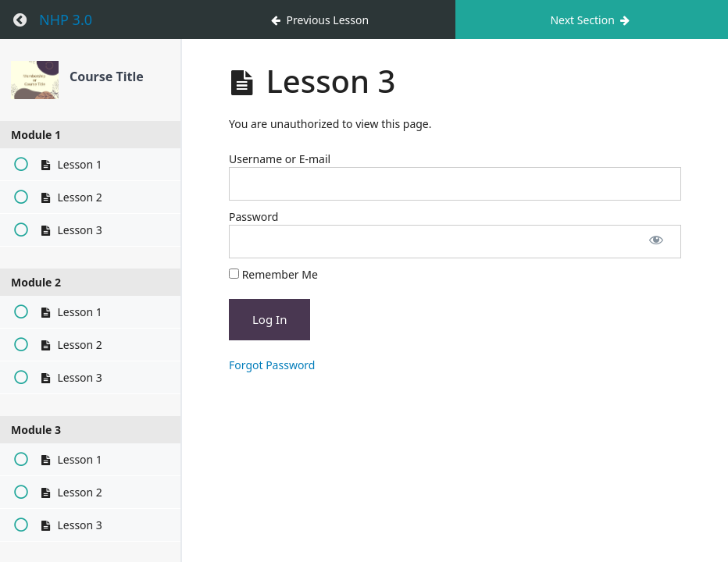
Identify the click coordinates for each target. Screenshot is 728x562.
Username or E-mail (280, 159)
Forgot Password (272, 365)
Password (253, 217)
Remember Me (273, 274)
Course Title (107, 76)
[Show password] (656, 242)
